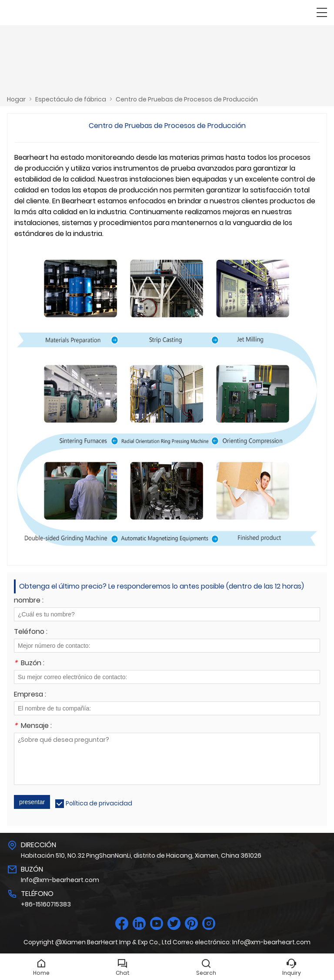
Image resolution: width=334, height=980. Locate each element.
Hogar (16, 99)
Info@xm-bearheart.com (60, 880)
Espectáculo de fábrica (71, 99)
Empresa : (30, 695)
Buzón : (29, 664)
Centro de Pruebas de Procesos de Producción (187, 99)
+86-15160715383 (46, 904)
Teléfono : (31, 632)
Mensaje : (33, 726)
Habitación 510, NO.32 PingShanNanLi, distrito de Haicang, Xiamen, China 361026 (141, 855)
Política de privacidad (99, 803)
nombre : (29, 601)
